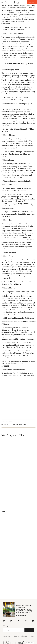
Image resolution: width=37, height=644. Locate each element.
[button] (6, 424)
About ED (24, 636)
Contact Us (7, 636)
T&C (32, 636)
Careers (16, 636)
